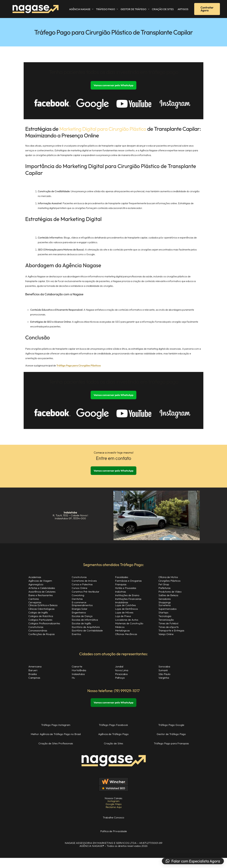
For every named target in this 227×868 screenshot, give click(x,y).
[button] (193, 861)
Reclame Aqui (113, 811)
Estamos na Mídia (113, 814)
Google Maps (113, 808)
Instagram (114, 805)
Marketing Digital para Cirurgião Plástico (106, 129)
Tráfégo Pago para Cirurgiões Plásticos (79, 366)
